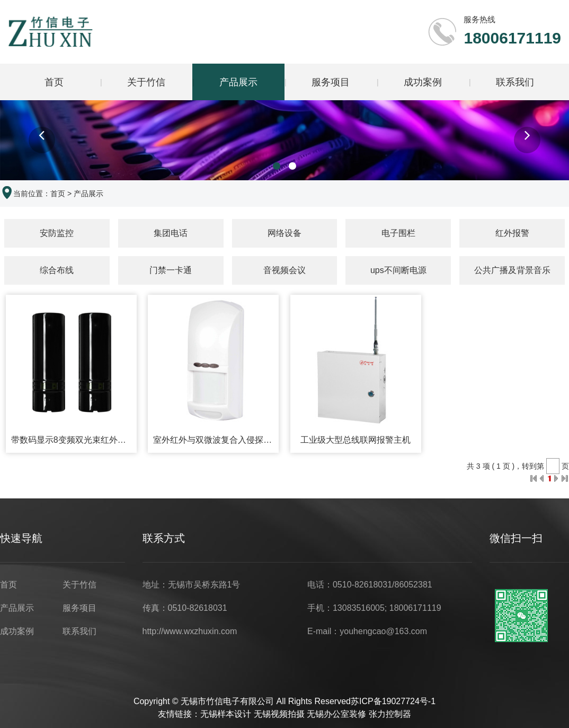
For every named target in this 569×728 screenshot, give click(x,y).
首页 (54, 82)
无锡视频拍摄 (279, 715)
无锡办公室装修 (336, 715)
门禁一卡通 (171, 271)
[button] (42, 141)
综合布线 (57, 271)
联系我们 (515, 82)
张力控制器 (390, 715)
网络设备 (284, 234)
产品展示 (238, 82)
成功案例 (423, 82)
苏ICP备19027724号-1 (393, 702)
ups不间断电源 (398, 271)
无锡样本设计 (226, 715)
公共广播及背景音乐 (512, 271)
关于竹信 (146, 82)
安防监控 (57, 234)
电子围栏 (398, 234)
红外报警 (512, 234)
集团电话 (171, 234)
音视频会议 (284, 271)
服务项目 (331, 82)
